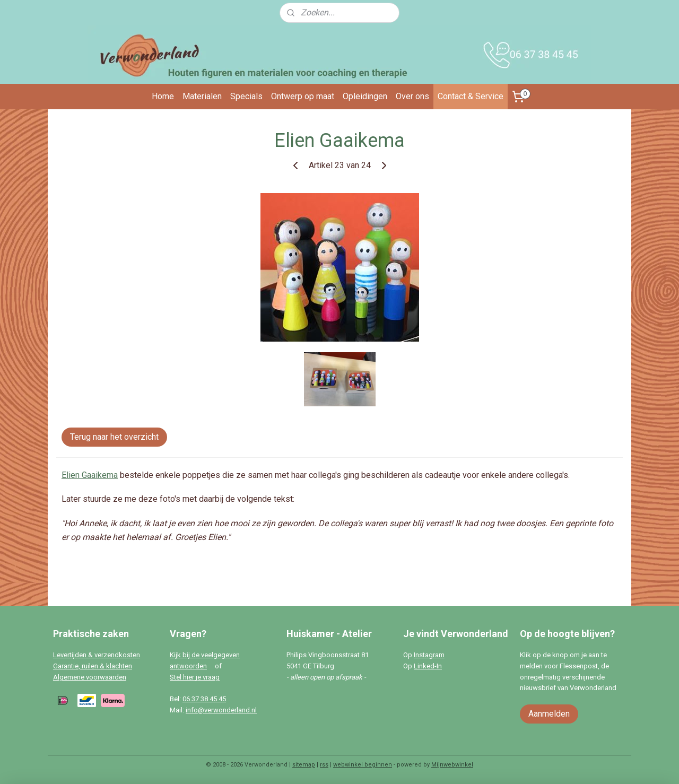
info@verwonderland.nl (221, 710)
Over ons (412, 96)
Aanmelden (549, 714)
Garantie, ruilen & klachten (93, 666)
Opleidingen (365, 96)
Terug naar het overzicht (114, 437)
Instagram (429, 655)
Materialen (202, 96)
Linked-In (428, 666)
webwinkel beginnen (363, 765)
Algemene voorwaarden (90, 677)
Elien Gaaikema (90, 475)
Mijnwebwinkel (452, 765)
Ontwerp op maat (303, 96)
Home (163, 96)
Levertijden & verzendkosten (97, 655)
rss (324, 765)
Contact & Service (471, 96)
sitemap (304, 765)
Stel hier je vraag (195, 677)
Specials (246, 96)
